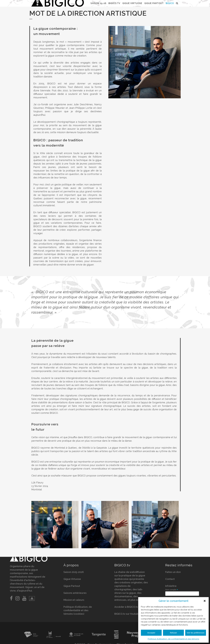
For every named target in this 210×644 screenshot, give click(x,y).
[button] (205, 601)
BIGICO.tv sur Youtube (127, 615)
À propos (71, 566)
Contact (170, 580)
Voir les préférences (196, 633)
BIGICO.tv (122, 566)
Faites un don (173, 573)
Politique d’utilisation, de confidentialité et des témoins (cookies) (78, 611)
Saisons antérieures (75, 594)
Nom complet (172, 591)
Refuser (174, 633)
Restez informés (179, 566)
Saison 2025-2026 (74, 573)
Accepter (151, 633)
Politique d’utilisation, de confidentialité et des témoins (173, 639)
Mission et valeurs (74, 601)
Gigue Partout (72, 587)
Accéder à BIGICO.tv (126, 608)
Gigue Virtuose (72, 580)
